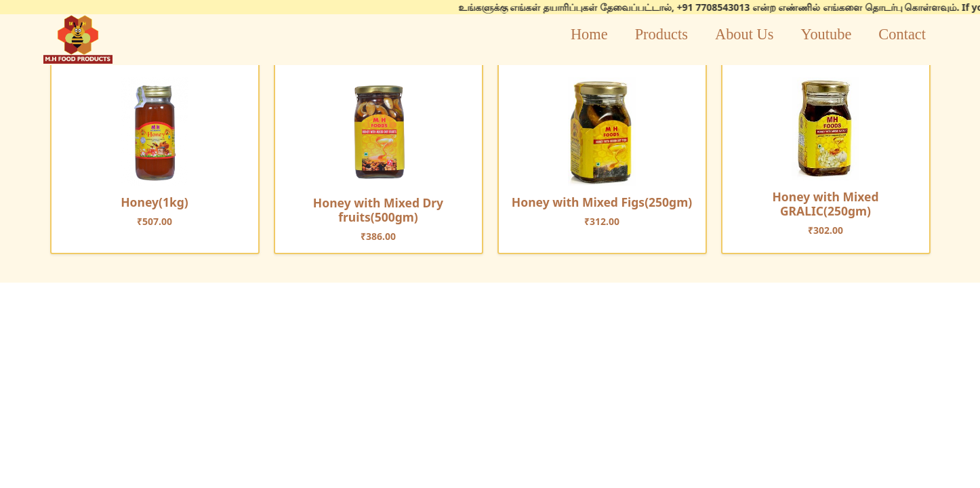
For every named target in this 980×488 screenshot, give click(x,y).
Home (589, 34)
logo (78, 39)
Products (661, 34)
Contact (902, 34)
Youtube (826, 34)
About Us (744, 34)
